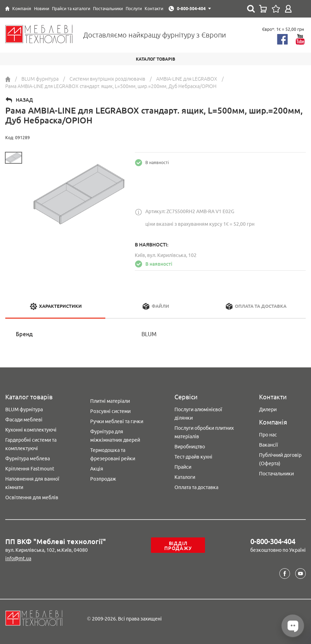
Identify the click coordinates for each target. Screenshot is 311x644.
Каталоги (185, 477)
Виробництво (190, 447)
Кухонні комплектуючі (31, 430)
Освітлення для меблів (32, 497)
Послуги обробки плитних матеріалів (204, 432)
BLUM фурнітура (24, 409)
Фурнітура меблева (28, 459)
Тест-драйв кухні (193, 457)
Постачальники (276, 474)
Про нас (268, 435)
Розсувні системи (110, 411)
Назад (24, 100)
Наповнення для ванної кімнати (32, 483)
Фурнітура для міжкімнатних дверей (115, 436)
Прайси (183, 467)
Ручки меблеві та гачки (117, 421)
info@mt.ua (18, 558)
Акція (97, 469)
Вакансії (269, 445)
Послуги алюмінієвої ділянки (198, 414)
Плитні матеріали (110, 401)
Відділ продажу (178, 546)
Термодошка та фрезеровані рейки (113, 454)
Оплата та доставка (196, 487)
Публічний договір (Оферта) (280, 459)
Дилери (268, 409)
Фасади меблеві (24, 420)
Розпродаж (103, 479)
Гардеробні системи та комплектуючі (31, 444)
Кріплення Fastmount (30, 469)
